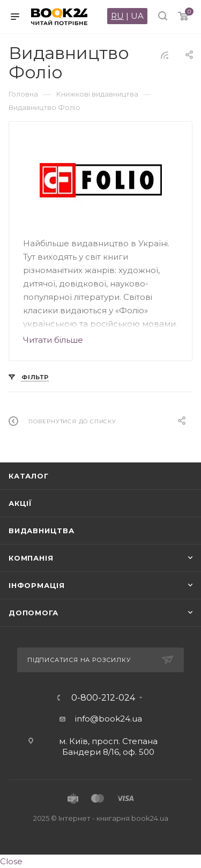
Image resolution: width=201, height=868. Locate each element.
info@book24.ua (109, 719)
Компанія (31, 558)
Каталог (29, 476)
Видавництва (42, 531)
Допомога (33, 613)
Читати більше (53, 340)
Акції (20, 503)
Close (11, 861)
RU (117, 16)
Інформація (37, 585)
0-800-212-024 (103, 698)
